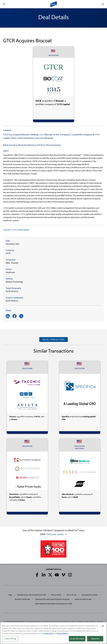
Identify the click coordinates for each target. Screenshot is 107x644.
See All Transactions (54, 339)
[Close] (103, 626)
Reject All (95, 639)
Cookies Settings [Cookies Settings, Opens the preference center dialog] (10, 639)
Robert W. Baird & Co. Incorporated (23, 622)
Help (10, 595)
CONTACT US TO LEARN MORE (16, 230)
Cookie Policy (48, 633)
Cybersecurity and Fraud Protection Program (52, 599)
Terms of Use (71, 595)
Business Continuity (22, 599)
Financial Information (90, 595)
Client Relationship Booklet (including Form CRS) (54, 604)
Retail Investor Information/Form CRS (32, 595)
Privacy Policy (56, 595)
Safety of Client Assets (83, 599)
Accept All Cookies (77, 639)
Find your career (57, 534)
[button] (4, 4)
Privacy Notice (63, 633)
